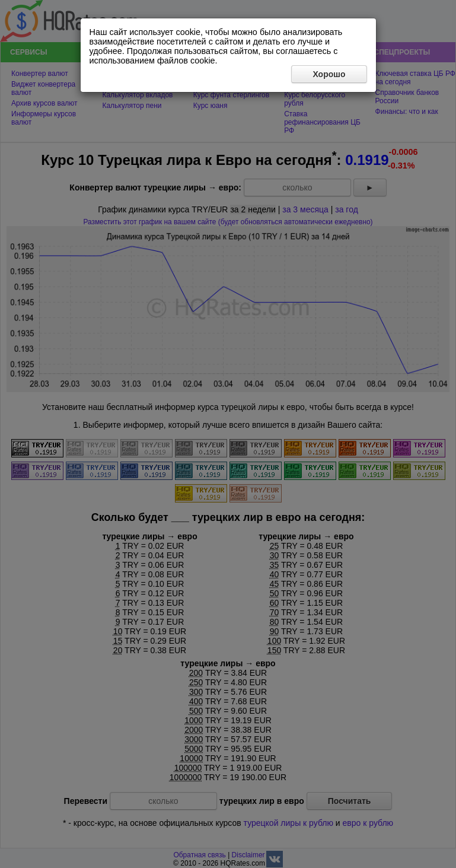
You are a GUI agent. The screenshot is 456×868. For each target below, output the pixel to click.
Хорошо (329, 74)
